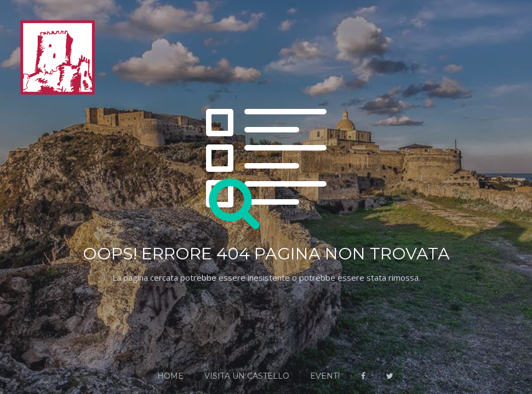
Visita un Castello (247, 376)
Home (170, 376)
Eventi (325, 376)
